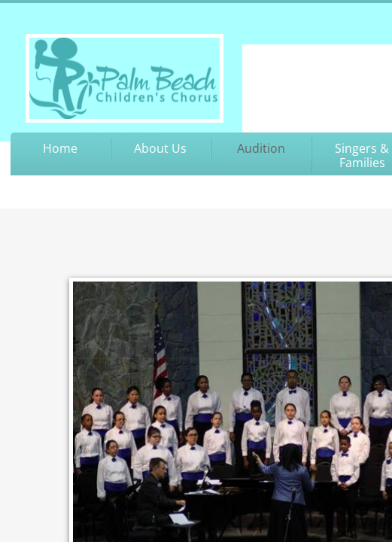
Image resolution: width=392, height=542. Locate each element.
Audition (261, 148)
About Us (160, 148)
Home (60, 148)
